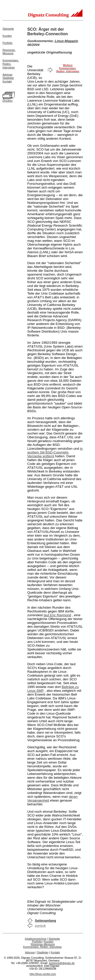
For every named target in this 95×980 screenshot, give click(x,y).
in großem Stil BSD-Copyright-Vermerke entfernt (55, 452)
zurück (40, 926)
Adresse (7, 75)
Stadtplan (8, 78)
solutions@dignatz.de (62, 963)
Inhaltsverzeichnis (36, 939)
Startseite (8, 29)
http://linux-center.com (43, 974)
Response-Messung (9, 52)
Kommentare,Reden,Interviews (11, 64)
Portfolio (7, 43)
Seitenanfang (46, 921)
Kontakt (7, 81)
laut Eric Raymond (57, 615)
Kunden (7, 36)
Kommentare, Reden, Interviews (42, 947)
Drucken (8, 101)
